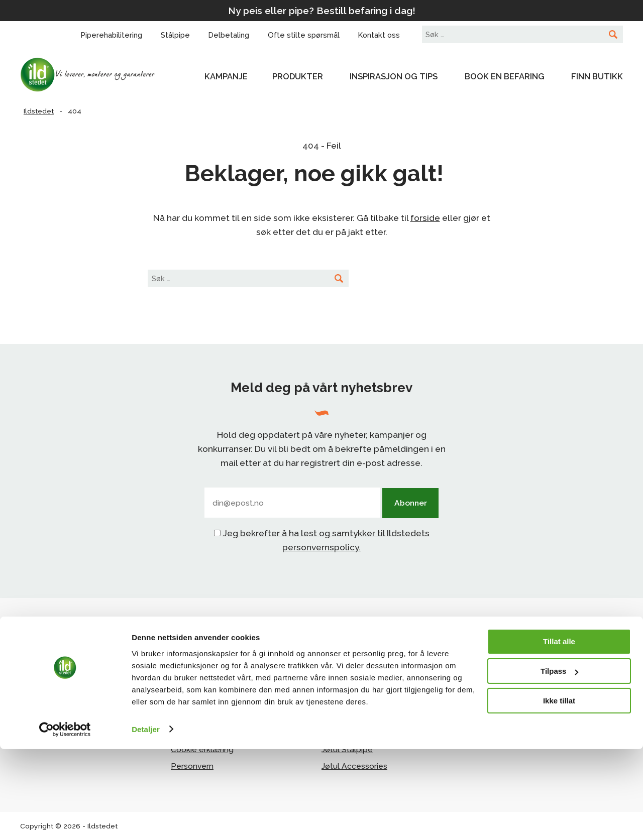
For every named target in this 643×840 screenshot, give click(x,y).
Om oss (185, 667)
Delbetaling (193, 700)
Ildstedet (95, 75)
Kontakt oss (193, 684)
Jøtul (331, 667)
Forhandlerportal (503, 667)
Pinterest (53, 703)
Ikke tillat (559, 792)
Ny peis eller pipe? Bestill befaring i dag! (322, 11)
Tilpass (559, 762)
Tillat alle (559, 733)
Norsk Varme (496, 684)
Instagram (55, 669)
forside (425, 218)
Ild (326, 700)
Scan (331, 684)
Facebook (55, 687)
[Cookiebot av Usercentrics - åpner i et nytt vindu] (65, 820)
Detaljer (146, 820)
